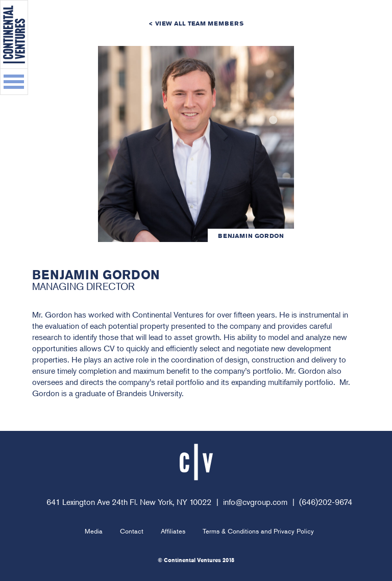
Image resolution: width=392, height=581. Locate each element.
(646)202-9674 (326, 502)
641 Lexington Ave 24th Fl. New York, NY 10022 (129, 502)
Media (94, 531)
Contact (132, 531)
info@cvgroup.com (255, 502)
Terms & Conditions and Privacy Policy (258, 531)
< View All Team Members (196, 23)
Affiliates (173, 531)
